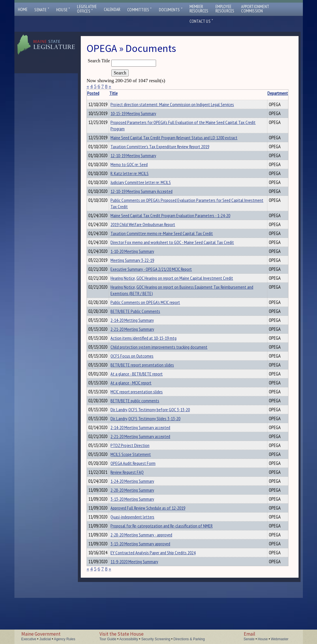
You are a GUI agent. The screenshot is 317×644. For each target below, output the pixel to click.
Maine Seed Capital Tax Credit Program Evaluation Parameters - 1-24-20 (179, 229)
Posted (102, 93)
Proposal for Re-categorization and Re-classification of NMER (170, 568)
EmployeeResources (225, 9)
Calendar (112, 9)
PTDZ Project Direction (139, 479)
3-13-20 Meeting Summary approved (149, 587)
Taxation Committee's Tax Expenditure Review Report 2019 (169, 155)
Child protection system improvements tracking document (168, 371)
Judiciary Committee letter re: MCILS (150, 194)
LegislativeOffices (87, 9)
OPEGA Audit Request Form (142, 499)
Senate (42, 10)
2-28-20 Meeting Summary (141, 528)
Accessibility (129, 639)
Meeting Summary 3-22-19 (141, 278)
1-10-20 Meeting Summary (141, 268)
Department (258, 93)
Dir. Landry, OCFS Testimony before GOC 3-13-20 (159, 440)
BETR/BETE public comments (144, 430)
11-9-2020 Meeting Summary (143, 607)
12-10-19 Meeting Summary (142, 164)
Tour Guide (108, 639)
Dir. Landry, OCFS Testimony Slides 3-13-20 (154, 450)
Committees (139, 10)
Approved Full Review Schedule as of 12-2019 (157, 548)
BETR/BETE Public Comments (144, 332)
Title (122, 93)
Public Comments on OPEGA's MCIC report (154, 322)
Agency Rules (65, 639)
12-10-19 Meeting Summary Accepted (150, 204)
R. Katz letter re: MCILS (138, 184)
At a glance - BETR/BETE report (146, 401)
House (63, 10)
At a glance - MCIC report (140, 411)
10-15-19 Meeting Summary (142, 114)
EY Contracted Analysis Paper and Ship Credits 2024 (162, 597)
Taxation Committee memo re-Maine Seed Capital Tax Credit (171, 248)
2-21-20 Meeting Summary (141, 352)
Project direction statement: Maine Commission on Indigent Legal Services (181, 104)
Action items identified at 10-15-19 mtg (152, 362)
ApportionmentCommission (255, 9)
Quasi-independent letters (141, 558)
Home (23, 9)
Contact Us (201, 21)
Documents (171, 10)
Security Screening (156, 639)
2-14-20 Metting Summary (141, 342)
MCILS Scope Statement (140, 489)
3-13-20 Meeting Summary (141, 538)
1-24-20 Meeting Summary (141, 519)
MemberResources (199, 9)
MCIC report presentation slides (146, 420)
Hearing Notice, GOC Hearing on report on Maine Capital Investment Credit (181, 297)
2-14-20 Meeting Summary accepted (149, 460)
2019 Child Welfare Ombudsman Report (152, 239)
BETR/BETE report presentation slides (151, 391)
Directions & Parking (189, 639)
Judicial (45, 639)
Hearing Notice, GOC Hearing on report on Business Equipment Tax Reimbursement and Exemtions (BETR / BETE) (174, 310)
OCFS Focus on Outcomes (141, 381)
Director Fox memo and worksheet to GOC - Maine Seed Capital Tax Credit (181, 258)
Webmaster (280, 639)
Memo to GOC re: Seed (138, 174)
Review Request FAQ (136, 509)
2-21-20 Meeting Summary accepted (149, 470)
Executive (29, 639)
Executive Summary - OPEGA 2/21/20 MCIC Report (160, 288)
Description (278, 93)
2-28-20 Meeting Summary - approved (150, 577)
